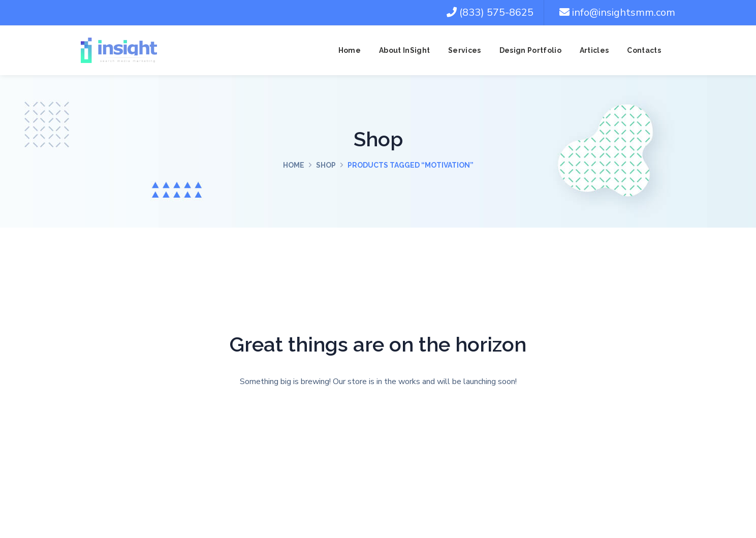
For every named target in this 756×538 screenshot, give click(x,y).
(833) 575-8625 (490, 12)
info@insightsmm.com (617, 12)
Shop (326, 165)
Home (294, 165)
